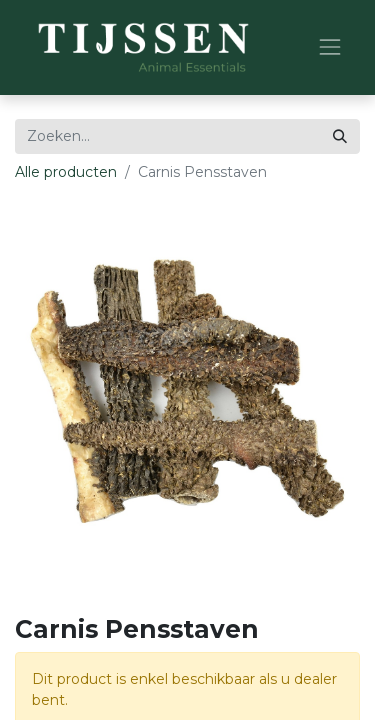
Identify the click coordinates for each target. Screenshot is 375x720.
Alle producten (66, 172)
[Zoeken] (340, 136)
